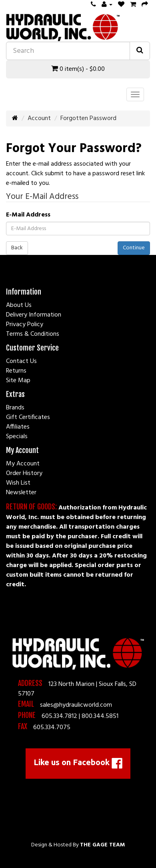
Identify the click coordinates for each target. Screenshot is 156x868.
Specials (17, 437)
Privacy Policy (25, 325)
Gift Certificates (28, 417)
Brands (15, 408)
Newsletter (21, 493)
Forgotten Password (88, 118)
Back (17, 248)
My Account (23, 464)
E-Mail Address (28, 215)
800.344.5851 (100, 716)
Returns (16, 371)
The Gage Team (102, 845)
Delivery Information (34, 315)
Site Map (18, 381)
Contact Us (21, 361)
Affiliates (18, 427)
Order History (24, 473)
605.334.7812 (59, 716)
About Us (19, 305)
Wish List (18, 483)
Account (39, 118)
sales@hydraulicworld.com (76, 705)
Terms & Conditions (33, 334)
